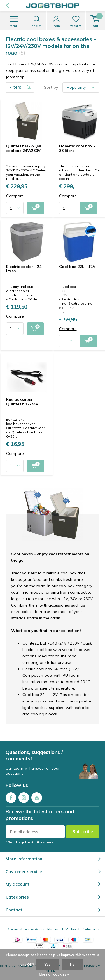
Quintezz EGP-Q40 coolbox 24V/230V (24, 148)
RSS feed (71, 929)
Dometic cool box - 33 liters (77, 148)
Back (7, 6)
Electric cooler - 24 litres (24, 269)
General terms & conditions (33, 929)
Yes (47, 964)
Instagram (24, 796)
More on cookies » (54, 974)
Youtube (37, 796)
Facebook (11, 796)
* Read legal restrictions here (30, 842)
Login (56, 22)
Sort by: (52, 87)
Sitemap (91, 929)
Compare (15, 196)
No (72, 964)
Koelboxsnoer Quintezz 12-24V (22, 402)
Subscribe (83, 832)
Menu (14, 22)
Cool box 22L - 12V (77, 267)
